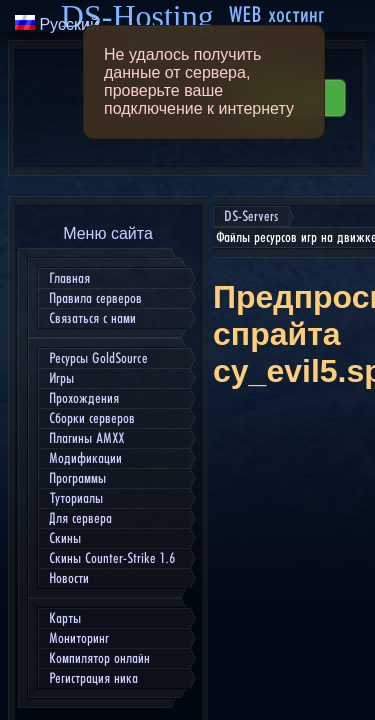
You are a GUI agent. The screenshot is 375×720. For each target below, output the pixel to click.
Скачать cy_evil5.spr (278, 600)
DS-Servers (48, 20)
